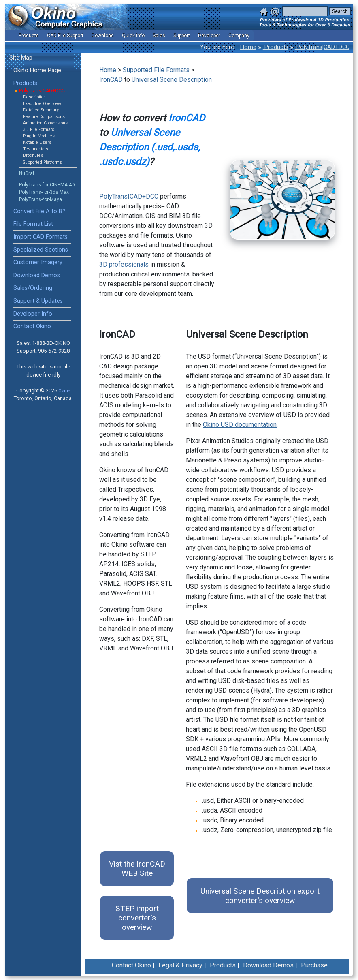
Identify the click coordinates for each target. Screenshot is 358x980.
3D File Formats (39, 129)
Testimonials (36, 149)
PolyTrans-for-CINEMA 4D (47, 185)
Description (34, 97)
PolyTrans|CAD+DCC (322, 47)
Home (248, 47)
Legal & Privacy (180, 965)
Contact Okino (32, 326)
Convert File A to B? (39, 211)
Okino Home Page (37, 70)
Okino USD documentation (240, 425)
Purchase (314, 965)
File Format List (33, 224)
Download (103, 36)
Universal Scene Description (172, 80)
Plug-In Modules (39, 136)
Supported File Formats (156, 70)
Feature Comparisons (44, 117)
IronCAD (111, 80)
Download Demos (37, 275)
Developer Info (33, 314)
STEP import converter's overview (137, 918)
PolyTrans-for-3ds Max (44, 192)
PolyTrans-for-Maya (40, 199)
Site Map (21, 58)
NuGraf (27, 173)
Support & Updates (38, 301)
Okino (64, 391)
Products (276, 47)
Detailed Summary (41, 110)
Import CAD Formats (40, 237)
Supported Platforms (43, 162)
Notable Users (37, 142)
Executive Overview (42, 104)
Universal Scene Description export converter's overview (260, 896)
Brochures (33, 155)
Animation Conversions (45, 123)
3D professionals (124, 264)
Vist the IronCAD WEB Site (137, 869)
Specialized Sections (41, 250)
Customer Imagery (38, 262)
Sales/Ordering (33, 288)
